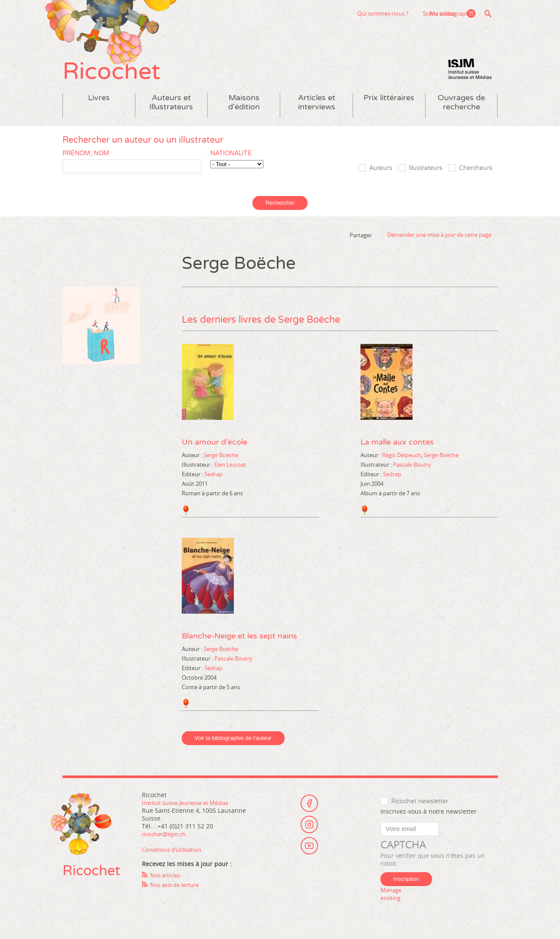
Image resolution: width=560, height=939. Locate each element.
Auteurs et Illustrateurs (171, 111)
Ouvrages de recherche (461, 111)
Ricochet (119, 77)
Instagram (309, 833)
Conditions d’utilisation (175, 859)
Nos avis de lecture (178, 894)
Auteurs (381, 178)
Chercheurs (476, 178)
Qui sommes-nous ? (330, 13)
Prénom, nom (86, 162)
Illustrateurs (426, 178)
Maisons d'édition (244, 111)
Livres (99, 107)
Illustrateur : (198, 474)
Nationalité (231, 162)
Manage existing (392, 903)
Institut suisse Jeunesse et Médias (470, 78)
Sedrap (213, 483)
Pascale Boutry (412, 474)
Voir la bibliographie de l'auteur (233, 747)
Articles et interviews (317, 111)
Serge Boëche (221, 464)
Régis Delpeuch (402, 464)
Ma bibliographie (449, 13)
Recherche (488, 13)
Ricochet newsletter (420, 811)
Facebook (309, 809)
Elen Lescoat (230, 474)
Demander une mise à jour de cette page (439, 244)
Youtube (309, 857)
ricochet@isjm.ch (167, 843)
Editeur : (193, 483)
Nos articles (167, 884)
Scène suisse (386, 13)
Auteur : (193, 464)
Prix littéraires (389, 107)
